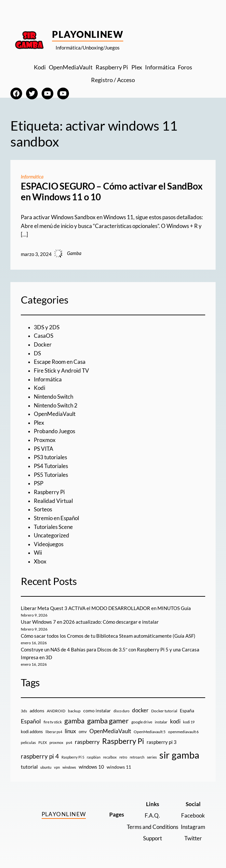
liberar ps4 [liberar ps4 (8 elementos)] (54, 732)
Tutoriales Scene (53, 527)
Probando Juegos (54, 431)
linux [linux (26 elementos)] (70, 731)
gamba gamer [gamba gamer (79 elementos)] (108, 721)
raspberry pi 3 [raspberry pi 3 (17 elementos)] (162, 742)
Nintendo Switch (53, 397)
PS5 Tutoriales (51, 475)
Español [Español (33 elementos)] (31, 721)
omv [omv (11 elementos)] (83, 732)
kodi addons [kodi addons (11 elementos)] (32, 732)
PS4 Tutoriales (51, 466)
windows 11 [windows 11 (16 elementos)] (119, 767)
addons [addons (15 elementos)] (37, 711)
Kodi (40, 388)
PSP (39, 483)
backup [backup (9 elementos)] (74, 711)
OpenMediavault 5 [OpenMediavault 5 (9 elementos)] (150, 732)
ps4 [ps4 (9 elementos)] (69, 742)
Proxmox (45, 440)
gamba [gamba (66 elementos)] (74, 721)
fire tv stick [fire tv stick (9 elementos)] (53, 722)
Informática (32, 177)
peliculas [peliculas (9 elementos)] (28, 742)
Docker (43, 345)
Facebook (193, 816)
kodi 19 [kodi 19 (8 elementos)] (189, 722)
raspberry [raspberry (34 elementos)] (87, 742)
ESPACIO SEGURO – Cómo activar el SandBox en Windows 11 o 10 (112, 192)
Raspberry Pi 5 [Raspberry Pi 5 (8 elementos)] (73, 757)
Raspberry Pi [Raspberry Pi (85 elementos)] (123, 741)
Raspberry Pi (49, 492)
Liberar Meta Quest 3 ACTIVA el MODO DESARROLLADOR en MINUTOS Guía (106, 608)
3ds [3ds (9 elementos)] (24, 711)
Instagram (193, 827)
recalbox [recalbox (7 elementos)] (110, 757)
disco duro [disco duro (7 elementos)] (121, 711)
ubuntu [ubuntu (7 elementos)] (46, 767)
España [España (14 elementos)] (187, 711)
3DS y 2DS (47, 327)
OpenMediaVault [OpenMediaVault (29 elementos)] (110, 731)
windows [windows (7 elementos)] (69, 767)
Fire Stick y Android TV (61, 371)
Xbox (40, 562)
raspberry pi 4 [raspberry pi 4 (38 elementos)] (40, 756)
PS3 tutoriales (50, 457)
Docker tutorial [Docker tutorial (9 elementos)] (164, 711)
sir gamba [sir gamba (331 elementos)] (179, 755)
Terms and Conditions (153, 827)
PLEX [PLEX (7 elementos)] (43, 742)
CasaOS (44, 336)
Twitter (193, 838)
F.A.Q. (152, 816)
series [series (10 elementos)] (152, 757)
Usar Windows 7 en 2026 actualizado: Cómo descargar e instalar (90, 622)
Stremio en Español (56, 518)
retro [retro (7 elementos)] (123, 757)
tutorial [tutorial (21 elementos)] (29, 767)
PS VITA (44, 449)
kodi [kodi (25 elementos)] (175, 721)
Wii (38, 553)
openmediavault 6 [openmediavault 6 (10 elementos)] (183, 732)
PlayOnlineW (88, 34)
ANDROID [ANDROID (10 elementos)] (56, 711)
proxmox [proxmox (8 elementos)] (56, 742)
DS (37, 353)
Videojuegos (49, 544)
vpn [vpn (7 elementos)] (57, 767)
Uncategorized (52, 535)
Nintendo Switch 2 (56, 406)
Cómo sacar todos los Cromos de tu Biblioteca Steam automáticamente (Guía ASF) (108, 636)
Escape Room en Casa (60, 362)
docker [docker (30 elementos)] (140, 710)
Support (153, 838)
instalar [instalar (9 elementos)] (161, 722)
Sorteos (43, 509)
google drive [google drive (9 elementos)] (142, 722)
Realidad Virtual (53, 501)
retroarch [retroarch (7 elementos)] (137, 757)
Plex (39, 423)
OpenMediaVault (55, 414)
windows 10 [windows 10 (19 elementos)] (91, 767)
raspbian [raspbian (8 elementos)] (94, 757)
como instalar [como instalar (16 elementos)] (97, 711)
